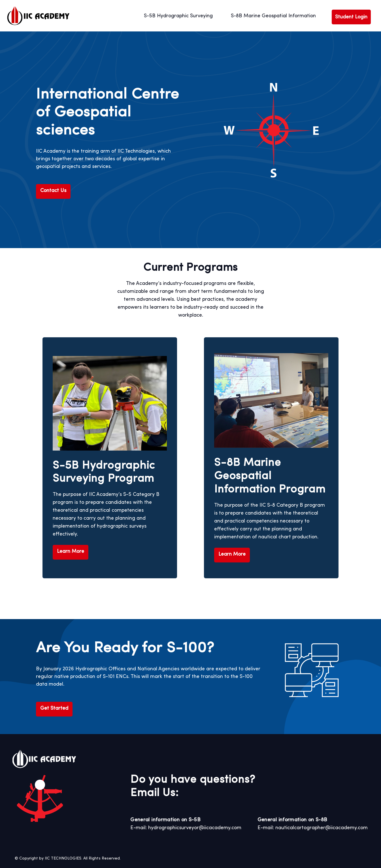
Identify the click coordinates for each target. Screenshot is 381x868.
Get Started (54, 708)
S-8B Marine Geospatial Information (273, 16)
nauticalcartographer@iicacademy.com (322, 828)
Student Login (351, 17)
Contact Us (53, 191)
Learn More (71, 551)
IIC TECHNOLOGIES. (63, 858)
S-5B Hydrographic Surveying (178, 16)
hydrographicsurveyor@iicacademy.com (195, 828)
